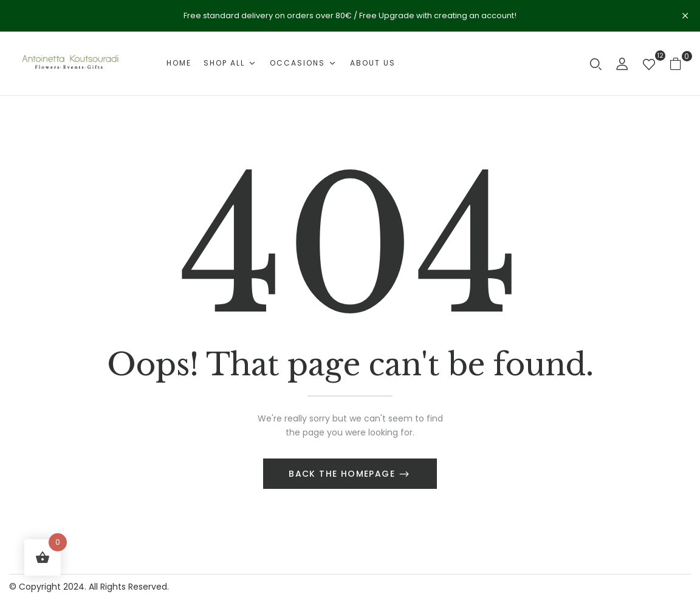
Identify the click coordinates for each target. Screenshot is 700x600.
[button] (680, 63)
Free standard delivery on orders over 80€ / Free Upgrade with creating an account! (350, 15)
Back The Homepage (343, 474)
